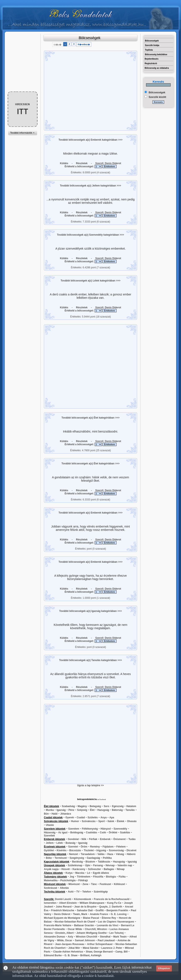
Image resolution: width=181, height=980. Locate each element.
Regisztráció (151, 63)
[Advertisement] (23, 43)
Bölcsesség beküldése (156, 54)
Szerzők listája (152, 45)
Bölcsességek (152, 41)
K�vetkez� (84, 44)
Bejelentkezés (151, 59)
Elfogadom (164, 968)
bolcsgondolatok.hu (87, 799)
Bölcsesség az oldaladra (157, 68)
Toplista (149, 50)
